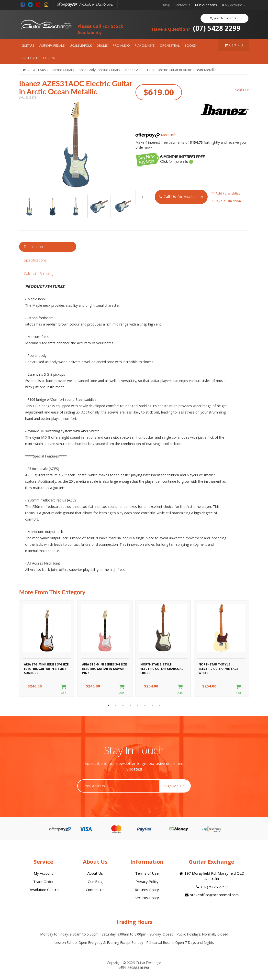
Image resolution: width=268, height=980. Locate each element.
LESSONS (50, 58)
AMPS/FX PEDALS (52, 45)
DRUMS (102, 45)
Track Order (44, 882)
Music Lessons (206, 5)
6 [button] (145, 705)
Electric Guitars (62, 70)
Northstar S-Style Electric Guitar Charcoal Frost (162, 668)
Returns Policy (147, 890)
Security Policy (147, 898)
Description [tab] (33, 247)
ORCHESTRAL (170, 45)
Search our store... (224, 18)
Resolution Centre (44, 890)
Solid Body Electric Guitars (99, 70)
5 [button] (138, 705)
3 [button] (123, 705)
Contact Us (182, 5)
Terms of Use (147, 873)
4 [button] (130, 705)
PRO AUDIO (121, 45)
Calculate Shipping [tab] (39, 273)
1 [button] (108, 705)
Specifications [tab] (35, 260)
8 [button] (160, 705)
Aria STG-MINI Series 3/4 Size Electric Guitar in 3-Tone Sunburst (46, 668)
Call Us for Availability (181, 197)
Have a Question (226, 201)
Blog (166, 5)
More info (156, 135)
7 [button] (152, 705)
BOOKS (190, 45)
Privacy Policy (147, 882)
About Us (95, 873)
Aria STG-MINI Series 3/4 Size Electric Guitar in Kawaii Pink (105, 668)
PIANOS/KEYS (145, 45)
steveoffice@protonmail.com (212, 895)
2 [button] (116, 705)
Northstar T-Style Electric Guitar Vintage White (218, 668)
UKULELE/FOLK (81, 45)
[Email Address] (118, 786)
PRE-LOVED (30, 58)
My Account (43, 873)
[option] (76, 145)
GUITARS (28, 45)
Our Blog (95, 882)
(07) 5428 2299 (196, 28)
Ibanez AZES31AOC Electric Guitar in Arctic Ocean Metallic (170, 70)
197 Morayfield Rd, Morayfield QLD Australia (212, 876)
